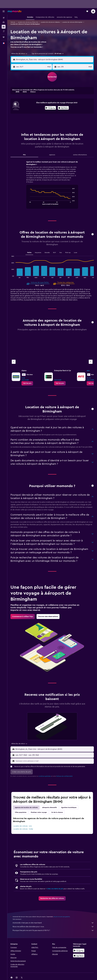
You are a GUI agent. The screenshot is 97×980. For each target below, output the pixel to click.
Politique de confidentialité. (64, 776)
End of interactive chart (29, 203)
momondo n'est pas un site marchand (53, 923)
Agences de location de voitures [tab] (26, 808)
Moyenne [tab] (38, 253)
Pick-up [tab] (68, 253)
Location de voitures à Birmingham (72, 22)
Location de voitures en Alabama (50, 22)
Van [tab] (61, 253)
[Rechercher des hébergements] (4, 22)
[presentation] (63, 108)
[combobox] (19, 54)
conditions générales (45, 776)
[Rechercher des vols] (4, 18)
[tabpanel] (52, 187)
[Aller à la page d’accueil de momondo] (15, 11)
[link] (27, 383)
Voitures (13, 22)
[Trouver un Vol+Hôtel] (4, 31)
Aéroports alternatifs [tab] (49, 808)
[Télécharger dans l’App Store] (63, 108)
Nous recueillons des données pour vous (53, 927)
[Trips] (4, 37)
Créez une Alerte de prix (55, 889)
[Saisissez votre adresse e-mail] (54, 761)
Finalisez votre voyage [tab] (39, 812)
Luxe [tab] (76, 253)
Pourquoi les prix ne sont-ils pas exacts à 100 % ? (53, 930)
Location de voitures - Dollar (23, 829)
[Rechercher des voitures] (4, 27)
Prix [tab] (24, 155)
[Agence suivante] (91, 362)
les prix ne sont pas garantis (62, 917)
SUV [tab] (54, 253)
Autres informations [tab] (80, 155)
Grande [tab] (47, 253)
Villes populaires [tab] (21, 812)
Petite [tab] (29, 253)
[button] (4, 11)
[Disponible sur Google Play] (50, 108)
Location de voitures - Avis (23, 826)
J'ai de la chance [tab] (57, 812)
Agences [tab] (52, 155)
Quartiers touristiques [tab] (69, 808)
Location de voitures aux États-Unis (28, 22)
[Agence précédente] (14, 362)
